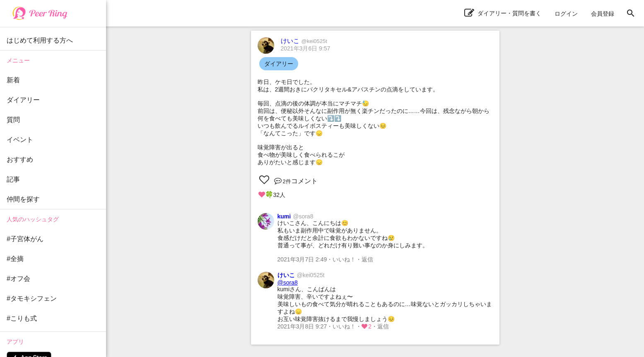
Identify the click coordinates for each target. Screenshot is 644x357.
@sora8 (288, 283)
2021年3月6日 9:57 (306, 48)
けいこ (304, 41)
